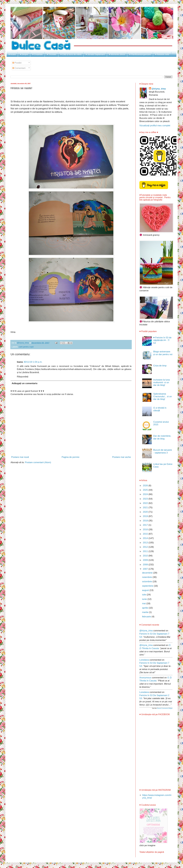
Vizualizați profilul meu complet (155, 126)
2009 (146, 560)
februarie (147, 617)
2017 (146, 525)
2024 (146, 494)
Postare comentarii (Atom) (38, 462)
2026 (146, 486)
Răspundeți (23, 377)
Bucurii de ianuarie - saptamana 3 (163, 451)
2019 (146, 516)
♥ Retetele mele (162, 54)
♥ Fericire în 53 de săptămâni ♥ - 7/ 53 (162, 340)
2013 (146, 543)
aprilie (145, 608)
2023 (146, 499)
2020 (146, 512)
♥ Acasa (12, 54)
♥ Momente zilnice (117, 54)
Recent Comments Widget (165, 708)
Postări (17, 63)
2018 (146, 521)
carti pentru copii (26, 347)
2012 (146, 547)
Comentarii (19, 68)
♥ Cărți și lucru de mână (71, 54)
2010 (146, 556)
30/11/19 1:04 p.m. (33, 362)
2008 (146, 565)
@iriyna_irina (159, 89)
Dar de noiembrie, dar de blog (162, 437)
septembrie (148, 586)
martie (145, 612)
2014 (146, 538)
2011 (146, 551)
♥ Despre (24, 54)
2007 (146, 569)
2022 (146, 503)
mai (144, 603)
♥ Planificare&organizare (140, 54)
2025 (146, 490)
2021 (146, 508)
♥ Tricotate (51, 54)
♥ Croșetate (37, 54)
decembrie (148, 573)
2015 (146, 534)
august (146, 590)
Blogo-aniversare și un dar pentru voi (163, 353)
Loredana (144, 660)
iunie (145, 599)
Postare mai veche (121, 457)
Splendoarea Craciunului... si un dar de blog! (163, 397)
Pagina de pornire (71, 457)
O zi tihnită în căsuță (160, 409)
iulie (144, 595)
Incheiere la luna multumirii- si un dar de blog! (162, 383)
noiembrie (147, 577)
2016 (146, 529)
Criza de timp (160, 366)
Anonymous (145, 678)
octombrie (147, 582)
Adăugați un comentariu (25, 383)
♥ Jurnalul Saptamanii (95, 54)
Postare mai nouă (20, 457)
